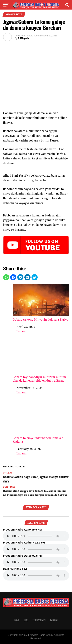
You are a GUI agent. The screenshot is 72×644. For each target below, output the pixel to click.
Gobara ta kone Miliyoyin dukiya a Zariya (41, 303)
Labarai (22, 331)
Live (26, 620)
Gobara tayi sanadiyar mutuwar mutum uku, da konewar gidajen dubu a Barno (41, 362)
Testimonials (39, 620)
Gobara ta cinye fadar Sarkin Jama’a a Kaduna (41, 423)
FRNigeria (24, 38)
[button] (6, 277)
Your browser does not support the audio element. (36, 536)
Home (17, 620)
